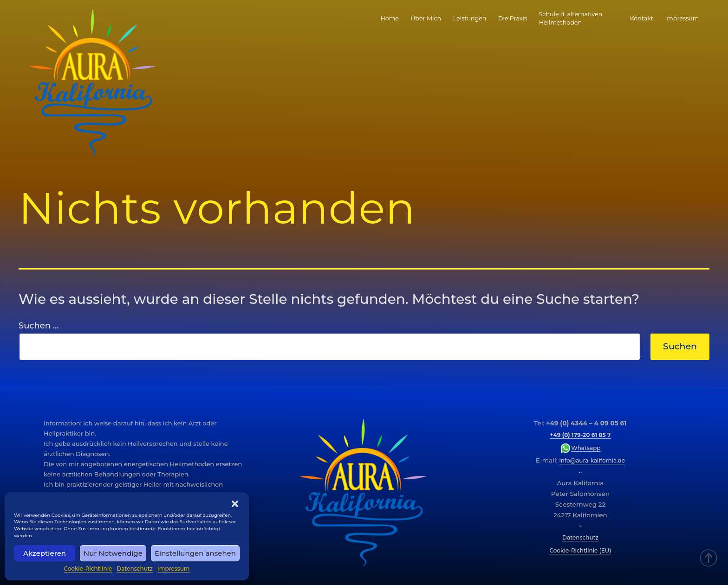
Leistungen (470, 18)
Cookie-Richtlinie (88, 569)
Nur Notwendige (113, 553)
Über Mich (426, 18)
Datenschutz (135, 569)
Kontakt (642, 18)
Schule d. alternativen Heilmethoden (571, 18)
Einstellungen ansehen (195, 553)
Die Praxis (513, 18)
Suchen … (39, 326)
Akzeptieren (45, 553)
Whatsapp (580, 448)
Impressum (174, 569)
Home (389, 18)
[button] (235, 504)
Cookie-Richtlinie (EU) (581, 550)
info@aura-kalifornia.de (592, 460)
